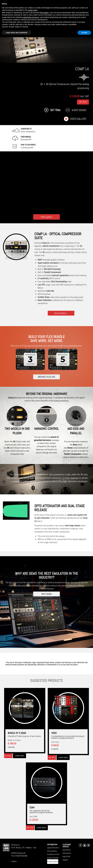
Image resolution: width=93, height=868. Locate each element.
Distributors (67, 849)
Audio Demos (79, 110)
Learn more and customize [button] (17, 33)
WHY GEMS (46, 593)
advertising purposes (31, 17)
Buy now (8, 755)
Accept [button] (84, 33)
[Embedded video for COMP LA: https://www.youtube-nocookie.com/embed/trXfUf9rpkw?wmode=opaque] (46, 182)
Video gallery (78, 119)
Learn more (19, 755)
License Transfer (53, 857)
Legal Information (53, 847)
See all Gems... (61, 313)
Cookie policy (53, 861)
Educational (67, 852)
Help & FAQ (66, 855)
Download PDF (26, 138)
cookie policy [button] (33, 10)
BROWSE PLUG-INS (46, 377)
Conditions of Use (53, 853)
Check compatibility (28, 130)
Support (65, 859)
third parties (44, 13)
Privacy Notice (52, 850)
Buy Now (83, 102)
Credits (14, 860)
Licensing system (28, 146)
